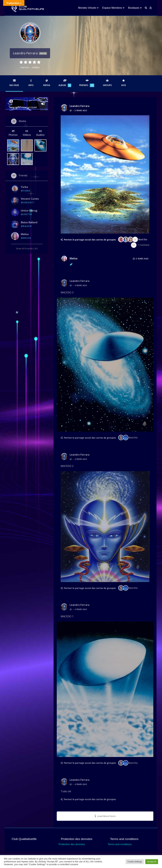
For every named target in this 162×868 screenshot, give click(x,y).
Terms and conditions (120, 844)
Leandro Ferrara (80, 106)
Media (47, 83)
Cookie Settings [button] (135, 862)
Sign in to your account (27, 104)
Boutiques (134, 8)
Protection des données (72, 844)
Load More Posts (105, 816)
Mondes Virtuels (87, 8)
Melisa (74, 258)
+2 (135, 239)
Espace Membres (112, 8)
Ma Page (14, 83)
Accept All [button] (152, 862)
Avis (124, 83)
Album (65, 83)
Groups (107, 83)
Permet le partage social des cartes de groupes (90, 240)
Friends (87, 83)
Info (31, 83)
